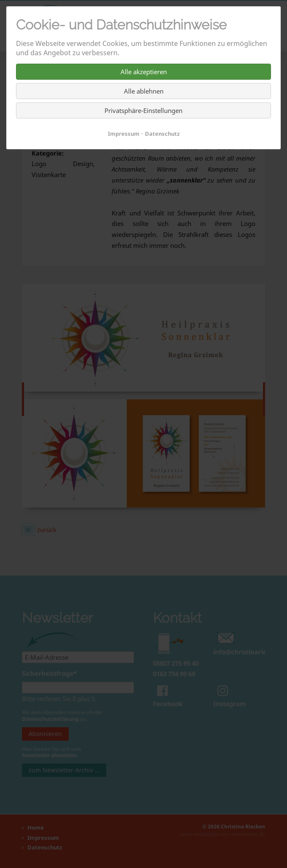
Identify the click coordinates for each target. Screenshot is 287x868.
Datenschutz (162, 134)
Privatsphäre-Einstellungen (143, 110)
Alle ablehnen (144, 91)
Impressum (124, 134)
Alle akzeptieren (144, 72)
